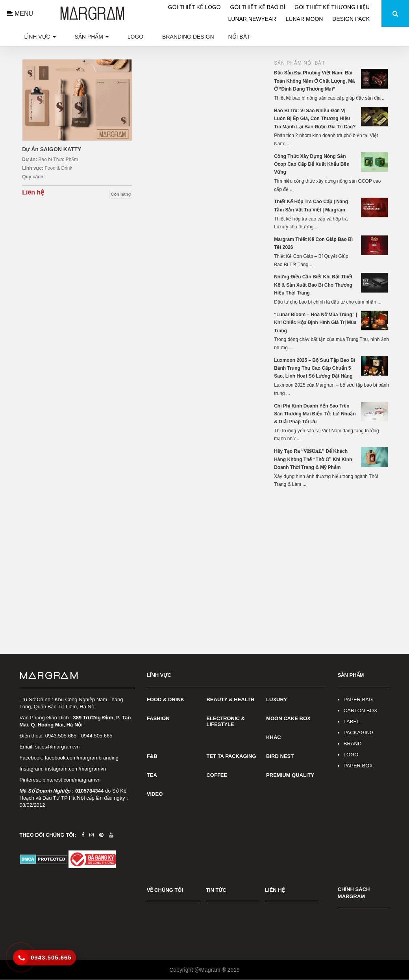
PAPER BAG (358, 699)
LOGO (351, 755)
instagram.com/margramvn (76, 769)
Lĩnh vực (40, 37)
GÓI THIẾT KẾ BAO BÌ (258, 7)
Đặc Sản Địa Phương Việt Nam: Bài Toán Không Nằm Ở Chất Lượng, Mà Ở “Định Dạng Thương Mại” (314, 81)
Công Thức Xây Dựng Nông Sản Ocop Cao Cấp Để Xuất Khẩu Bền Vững (312, 164)
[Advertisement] (332, 548)
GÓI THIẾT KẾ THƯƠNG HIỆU (332, 7)
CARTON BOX (360, 710)
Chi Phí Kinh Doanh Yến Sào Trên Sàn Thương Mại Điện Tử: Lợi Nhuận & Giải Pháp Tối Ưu (315, 414)
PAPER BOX (358, 766)
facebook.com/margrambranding (82, 758)
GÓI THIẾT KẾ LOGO (195, 7)
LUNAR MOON (305, 19)
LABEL (352, 722)
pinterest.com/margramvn (71, 780)
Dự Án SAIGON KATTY (52, 149)
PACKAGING (359, 733)
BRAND (353, 744)
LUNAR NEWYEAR (253, 19)
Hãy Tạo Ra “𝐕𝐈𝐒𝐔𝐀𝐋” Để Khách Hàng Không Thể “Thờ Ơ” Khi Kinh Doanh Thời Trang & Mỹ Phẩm (313, 459)
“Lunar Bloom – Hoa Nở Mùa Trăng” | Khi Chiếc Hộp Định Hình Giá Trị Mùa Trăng (316, 323)
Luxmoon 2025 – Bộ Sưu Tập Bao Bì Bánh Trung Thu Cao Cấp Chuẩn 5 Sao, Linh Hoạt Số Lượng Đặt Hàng (315, 368)
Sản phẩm (92, 37)
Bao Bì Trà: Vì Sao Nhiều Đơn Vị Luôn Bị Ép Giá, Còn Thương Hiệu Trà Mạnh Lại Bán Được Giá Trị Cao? (315, 119)
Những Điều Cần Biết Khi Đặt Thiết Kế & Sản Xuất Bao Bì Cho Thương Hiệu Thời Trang (313, 285)
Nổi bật (239, 37)
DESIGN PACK (351, 19)
